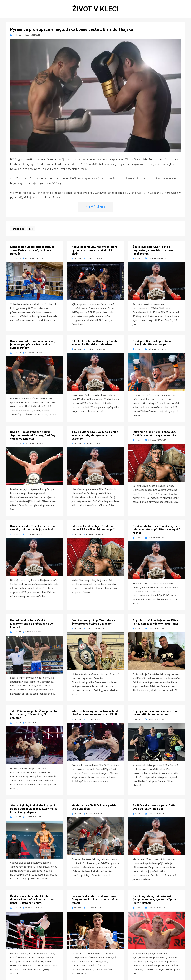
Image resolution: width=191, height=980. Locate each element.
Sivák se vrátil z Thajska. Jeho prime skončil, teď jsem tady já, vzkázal (34, 528)
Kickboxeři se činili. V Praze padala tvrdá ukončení (94, 807)
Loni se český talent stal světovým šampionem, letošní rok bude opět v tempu (95, 900)
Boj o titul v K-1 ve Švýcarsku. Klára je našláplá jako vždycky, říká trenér (156, 622)
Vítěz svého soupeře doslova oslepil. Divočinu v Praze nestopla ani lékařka (95, 713)
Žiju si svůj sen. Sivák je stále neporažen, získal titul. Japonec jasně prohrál (153, 250)
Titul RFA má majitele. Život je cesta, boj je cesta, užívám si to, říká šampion (34, 714)
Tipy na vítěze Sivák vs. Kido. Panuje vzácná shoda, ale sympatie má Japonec (95, 435)
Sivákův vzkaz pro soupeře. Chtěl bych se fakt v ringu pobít (154, 807)
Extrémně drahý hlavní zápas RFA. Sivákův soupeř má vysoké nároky (154, 434)
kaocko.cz (18, 229)
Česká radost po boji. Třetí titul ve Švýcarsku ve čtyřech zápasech (93, 622)
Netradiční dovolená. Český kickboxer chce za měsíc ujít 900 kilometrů (31, 624)
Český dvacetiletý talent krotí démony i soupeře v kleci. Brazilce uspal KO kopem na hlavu (32, 900)
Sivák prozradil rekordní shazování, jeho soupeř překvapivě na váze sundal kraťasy (33, 344)
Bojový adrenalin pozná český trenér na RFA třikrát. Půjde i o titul (156, 713)
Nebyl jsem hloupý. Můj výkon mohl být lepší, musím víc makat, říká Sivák (94, 250)
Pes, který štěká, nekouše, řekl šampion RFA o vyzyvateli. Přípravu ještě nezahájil (155, 900)
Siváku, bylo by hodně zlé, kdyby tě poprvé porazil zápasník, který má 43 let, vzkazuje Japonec (34, 809)
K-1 (31, 229)
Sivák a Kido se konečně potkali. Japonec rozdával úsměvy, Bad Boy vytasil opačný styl (33, 435)
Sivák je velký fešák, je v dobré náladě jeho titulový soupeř (152, 343)
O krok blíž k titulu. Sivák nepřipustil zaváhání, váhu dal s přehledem (95, 343)
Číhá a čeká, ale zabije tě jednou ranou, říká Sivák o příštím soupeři (93, 528)
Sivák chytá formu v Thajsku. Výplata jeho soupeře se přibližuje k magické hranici (156, 529)
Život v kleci (95, 9)
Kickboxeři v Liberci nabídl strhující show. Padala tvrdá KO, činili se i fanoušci (33, 250)
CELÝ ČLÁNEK (95, 207)
